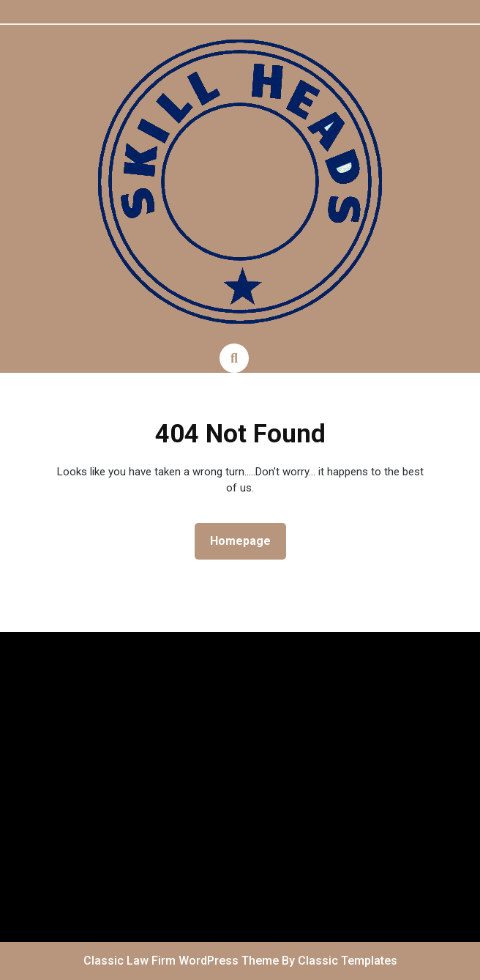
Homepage (246, 540)
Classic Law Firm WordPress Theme (183, 961)
